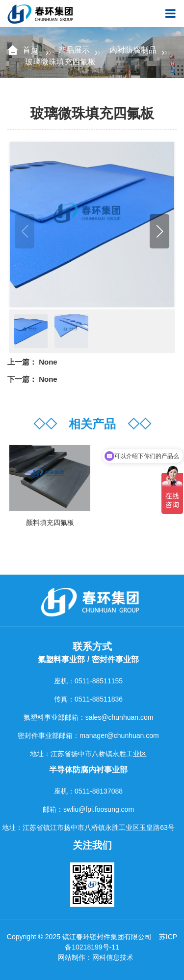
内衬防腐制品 (133, 50)
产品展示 (74, 50)
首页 (31, 50)
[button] (159, 231)
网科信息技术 (113, 957)
